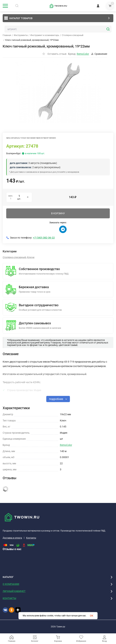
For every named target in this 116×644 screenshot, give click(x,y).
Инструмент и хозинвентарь (45, 35)
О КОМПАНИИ (11, 584)
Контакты (31, 538)
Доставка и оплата (12, 538)
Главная (7, 35)
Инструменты (21, 35)
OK (92, 616)
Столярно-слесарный (73, 35)
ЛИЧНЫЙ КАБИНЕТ (14, 591)
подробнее (58, 399)
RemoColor (66, 445)
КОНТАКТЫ (9, 598)
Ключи (31, 257)
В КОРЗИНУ (58, 213)
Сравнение (99, 54)
